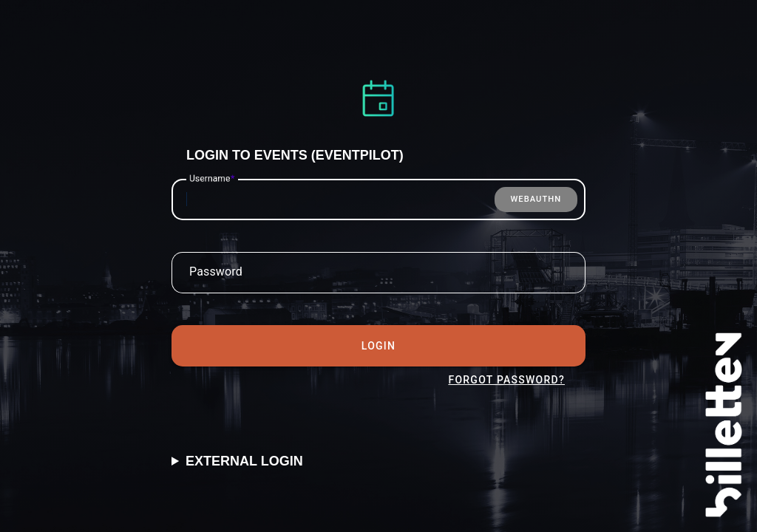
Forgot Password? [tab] (506, 380)
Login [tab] (378, 346)
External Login (244, 461)
